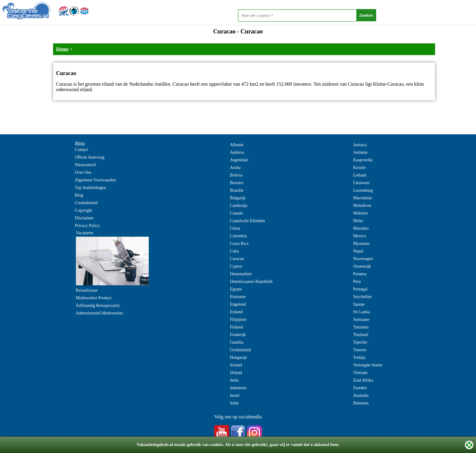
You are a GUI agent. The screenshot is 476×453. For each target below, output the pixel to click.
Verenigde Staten (367, 365)
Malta (358, 221)
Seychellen (362, 297)
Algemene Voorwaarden (95, 180)
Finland (236, 327)
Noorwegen (363, 259)
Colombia (238, 236)
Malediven (362, 206)
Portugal (360, 289)
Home (62, 49)
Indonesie (238, 388)
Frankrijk (238, 335)
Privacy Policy (87, 226)
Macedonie (362, 198)
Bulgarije (238, 198)
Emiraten (238, 297)
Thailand (361, 335)
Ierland (236, 365)
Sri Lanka (361, 312)
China (235, 228)
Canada (236, 213)
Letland (360, 175)
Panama (360, 274)
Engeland (238, 304)
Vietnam (360, 373)
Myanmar (361, 244)
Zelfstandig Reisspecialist (98, 305)
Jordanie (360, 152)
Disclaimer (84, 218)
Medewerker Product (94, 298)
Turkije (359, 357)
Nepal (358, 251)
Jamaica (360, 145)
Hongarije (238, 357)
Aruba (235, 168)
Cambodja (239, 206)
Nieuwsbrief (85, 165)
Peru (357, 281)
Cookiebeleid (86, 203)
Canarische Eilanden (247, 221)
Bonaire (236, 183)
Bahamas (361, 403)
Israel (235, 395)
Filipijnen (238, 319)
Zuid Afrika (363, 380)
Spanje (359, 304)
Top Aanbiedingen (91, 188)
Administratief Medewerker (100, 313)
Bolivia (236, 175)
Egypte (236, 289)
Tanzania (361, 327)
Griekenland (240, 350)
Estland (236, 312)
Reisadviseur (87, 290)
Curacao (237, 259)
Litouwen (361, 183)
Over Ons (83, 172)
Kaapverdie (363, 160)
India (234, 380)
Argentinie (239, 160)
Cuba (234, 251)
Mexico (360, 236)
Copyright (84, 210)
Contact (82, 150)
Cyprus (236, 266)
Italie (234, 403)
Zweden (360, 388)
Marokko (361, 228)
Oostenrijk (362, 266)
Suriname (361, 319)
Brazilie (236, 190)
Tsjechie (360, 342)
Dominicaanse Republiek (251, 281)
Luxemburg (363, 190)
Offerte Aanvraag (90, 157)
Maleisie (360, 213)
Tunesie (360, 350)
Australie (361, 395)
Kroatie (359, 168)
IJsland (236, 373)
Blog (79, 195)
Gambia (236, 342)
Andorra (237, 152)
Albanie (236, 145)
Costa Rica (239, 244)
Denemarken (241, 274)
